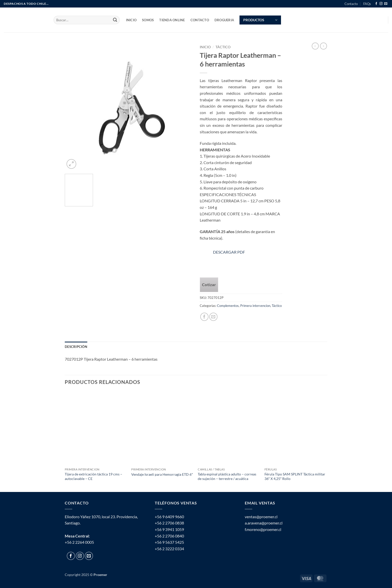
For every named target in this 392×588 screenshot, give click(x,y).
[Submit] (115, 20)
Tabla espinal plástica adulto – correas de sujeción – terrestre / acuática (227, 476)
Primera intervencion (255, 306)
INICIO (131, 20)
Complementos (228, 306)
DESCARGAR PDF (229, 252)
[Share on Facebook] (204, 317)
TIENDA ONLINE (172, 20)
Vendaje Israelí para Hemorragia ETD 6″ (162, 474)
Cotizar (209, 285)
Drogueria (224, 20)
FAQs (367, 4)
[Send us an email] (386, 4)
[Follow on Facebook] (376, 4)
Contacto (351, 4)
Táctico (223, 47)
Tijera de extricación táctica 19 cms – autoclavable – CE (93, 476)
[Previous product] (323, 46)
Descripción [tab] (76, 347)
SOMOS (148, 20)
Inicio (205, 47)
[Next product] (315, 46)
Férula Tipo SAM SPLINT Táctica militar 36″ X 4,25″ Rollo (295, 476)
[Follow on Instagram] (381, 4)
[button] (260, 20)
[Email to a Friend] (213, 317)
